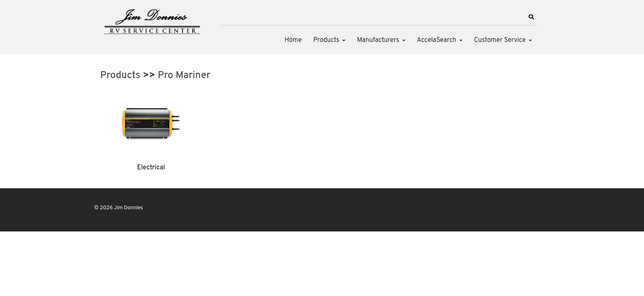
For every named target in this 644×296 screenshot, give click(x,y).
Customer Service (500, 40)
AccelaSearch (437, 40)
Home (293, 40)
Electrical (151, 168)
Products (326, 40)
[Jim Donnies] (152, 20)
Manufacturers (378, 40)
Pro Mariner (184, 76)
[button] (531, 17)
